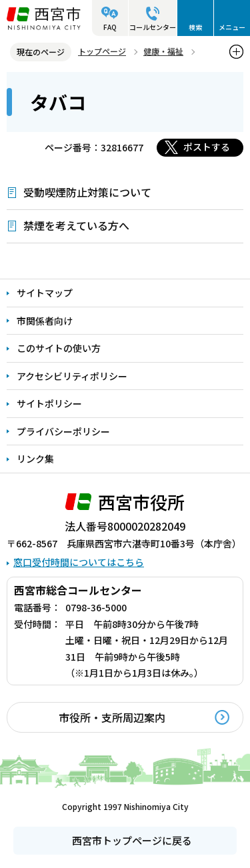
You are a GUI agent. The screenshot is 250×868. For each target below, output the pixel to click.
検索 (195, 27)
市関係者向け (45, 321)
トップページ (102, 51)
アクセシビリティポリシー (72, 376)
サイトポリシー (49, 403)
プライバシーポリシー (63, 431)
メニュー (232, 27)
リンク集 (35, 459)
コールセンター (153, 27)
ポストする (207, 147)
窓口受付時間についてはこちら (79, 562)
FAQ (110, 27)
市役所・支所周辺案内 (112, 717)
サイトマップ (45, 293)
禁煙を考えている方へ (76, 225)
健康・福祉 (163, 51)
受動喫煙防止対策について (87, 192)
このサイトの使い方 (59, 348)
